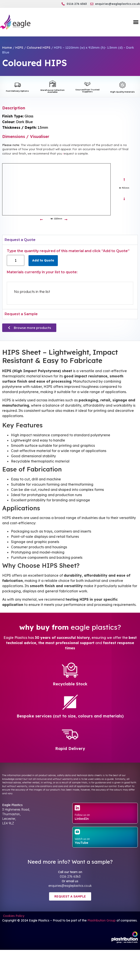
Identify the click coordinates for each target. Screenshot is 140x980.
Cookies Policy (13, 916)
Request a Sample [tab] (21, 314)
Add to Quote (43, 260)
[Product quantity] (16, 260)
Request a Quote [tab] (20, 240)
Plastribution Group (102, 920)
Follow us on (82, 815)
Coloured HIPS (39, 47)
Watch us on (82, 839)
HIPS (19, 47)
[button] (136, 22)
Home (7, 47)
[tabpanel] (70, 277)
